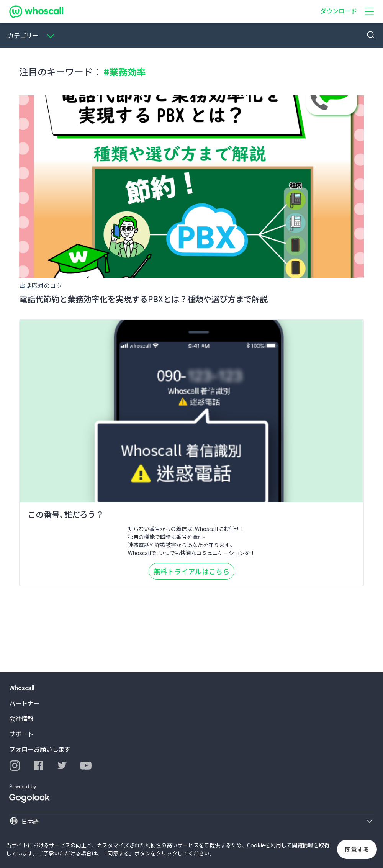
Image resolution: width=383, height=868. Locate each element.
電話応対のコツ (41, 285)
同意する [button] (357, 849)
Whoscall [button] (22, 688)
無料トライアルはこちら (191, 571)
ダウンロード (339, 11)
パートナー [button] (25, 703)
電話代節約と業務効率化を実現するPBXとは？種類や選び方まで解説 (143, 299)
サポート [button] (21, 734)
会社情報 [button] (21, 718)
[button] (369, 11)
